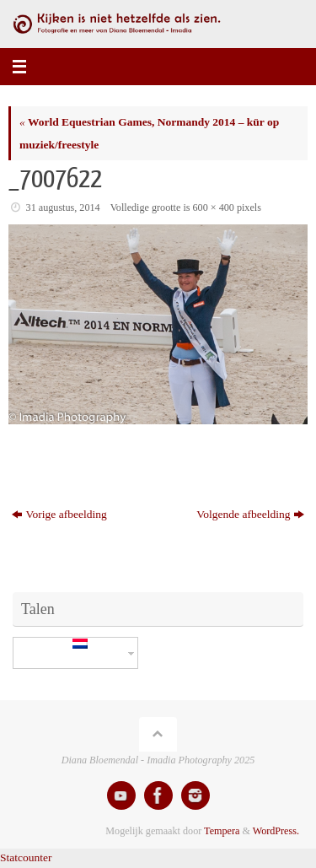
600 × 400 (214, 208)
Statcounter (26, 857)
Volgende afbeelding (250, 514)
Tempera (222, 831)
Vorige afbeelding (59, 514)
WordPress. (276, 831)
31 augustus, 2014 (63, 208)
